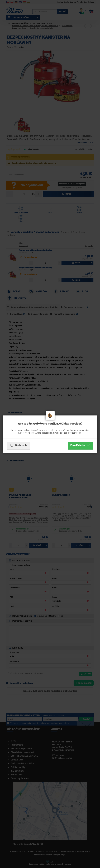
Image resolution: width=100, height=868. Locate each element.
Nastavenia (18, 445)
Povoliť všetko (80, 445)
